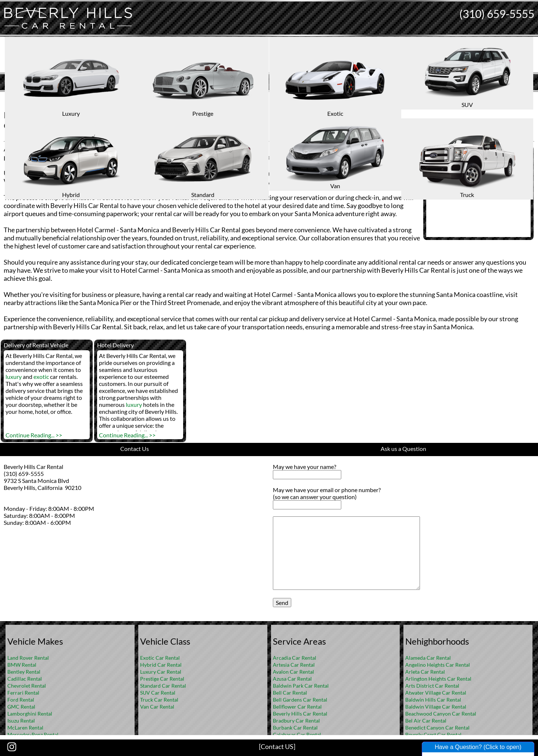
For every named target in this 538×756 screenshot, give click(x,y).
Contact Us (135, 449)
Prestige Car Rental (162, 679)
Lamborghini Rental (30, 714)
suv (257, 181)
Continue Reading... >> (34, 435)
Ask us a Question (403, 449)
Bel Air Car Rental (426, 721)
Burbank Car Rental (295, 728)
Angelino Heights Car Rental (438, 665)
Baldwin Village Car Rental (436, 707)
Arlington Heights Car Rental (438, 679)
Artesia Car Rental (294, 665)
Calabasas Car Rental (297, 734)
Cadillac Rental (25, 679)
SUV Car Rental (158, 693)
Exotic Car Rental (160, 658)
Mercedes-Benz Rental (33, 734)
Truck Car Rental (159, 700)
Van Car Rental (157, 707)
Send (282, 603)
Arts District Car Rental (432, 686)
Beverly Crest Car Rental (433, 734)
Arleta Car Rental (425, 672)
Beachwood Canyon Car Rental (441, 714)
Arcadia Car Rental (295, 658)
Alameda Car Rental (428, 658)
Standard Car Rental (163, 686)
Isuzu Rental (21, 721)
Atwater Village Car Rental (436, 693)
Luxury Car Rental (161, 672)
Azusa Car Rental (292, 679)
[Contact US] (277, 746)
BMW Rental (22, 665)
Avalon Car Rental (293, 672)
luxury (14, 377)
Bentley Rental (24, 672)
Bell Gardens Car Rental (300, 700)
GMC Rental (21, 707)
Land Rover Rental (28, 658)
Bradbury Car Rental (296, 721)
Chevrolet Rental (27, 686)
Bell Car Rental (290, 693)
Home (261, 98)
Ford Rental (21, 700)
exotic (41, 377)
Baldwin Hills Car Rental (433, 700)
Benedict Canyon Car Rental (437, 728)
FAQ (279, 98)
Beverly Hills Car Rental (300, 714)
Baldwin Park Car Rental (301, 686)
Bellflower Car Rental (297, 707)
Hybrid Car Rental (161, 665)
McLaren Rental (25, 728)
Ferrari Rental (23, 693)
